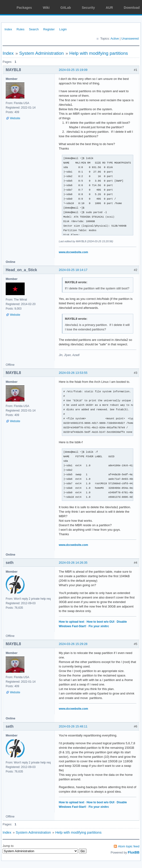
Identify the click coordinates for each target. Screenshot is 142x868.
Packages (24, 8)
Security (88, 8)
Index (8, 29)
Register (49, 29)
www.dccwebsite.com (73, 252)
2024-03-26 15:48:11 (73, 726)
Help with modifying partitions (98, 53)
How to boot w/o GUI (100, 622)
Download (132, 8)
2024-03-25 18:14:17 (73, 270)
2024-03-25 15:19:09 (73, 70)
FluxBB (134, 852)
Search (34, 29)
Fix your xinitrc (99, 626)
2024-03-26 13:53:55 (73, 373)
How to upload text (71, 622)
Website (15, 118)
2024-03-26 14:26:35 (73, 563)
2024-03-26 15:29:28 (73, 644)
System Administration (41, 53)
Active (115, 39)
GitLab (66, 8)
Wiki (46, 8)
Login (63, 29)
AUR (109, 8)
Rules (21, 29)
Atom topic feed (129, 846)
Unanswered (130, 39)
